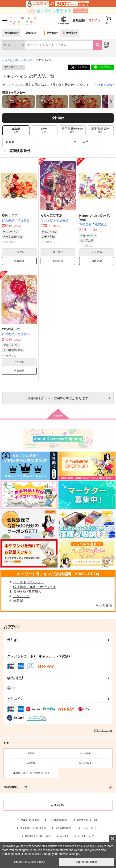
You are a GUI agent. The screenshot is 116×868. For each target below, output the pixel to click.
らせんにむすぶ (51, 216)
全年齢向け (12, 34)
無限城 (18, 602)
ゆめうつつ (10, 216)
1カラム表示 (110, 143)
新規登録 (77, 21)
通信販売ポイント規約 (88, 821)
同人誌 (28, 61)
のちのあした (11, 330)
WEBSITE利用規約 (30, 821)
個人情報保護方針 (64, 829)
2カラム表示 (102, 143)
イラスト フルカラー (29, 583)
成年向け (31, 34)
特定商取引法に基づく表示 (38, 837)
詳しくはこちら (103, 731)
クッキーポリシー (91, 829)
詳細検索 (107, 46)
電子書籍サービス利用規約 (33, 829)
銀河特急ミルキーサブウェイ (35, 588)
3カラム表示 (94, 143)
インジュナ (21, 597)
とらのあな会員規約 (58, 821)
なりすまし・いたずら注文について (77, 837)
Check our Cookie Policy (30, 862)
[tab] (44, 131)
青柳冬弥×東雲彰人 (27, 592)
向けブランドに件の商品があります (58, 399)
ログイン (93, 21)
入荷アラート (13, 68)
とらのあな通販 (11, 61)
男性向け (51, 34)
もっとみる (104, 606)
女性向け (71, 34)
